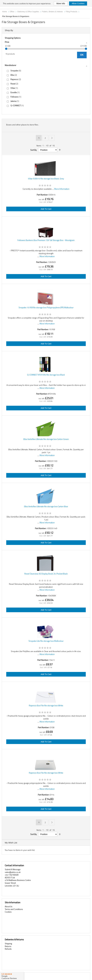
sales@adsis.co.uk (13, 872)
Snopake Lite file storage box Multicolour (46, 641)
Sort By (34, 150)
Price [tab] (7, 42)
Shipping (8, 944)
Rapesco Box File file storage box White (46, 706)
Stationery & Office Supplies (28, 12)
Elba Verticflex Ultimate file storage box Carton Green (46, 439)
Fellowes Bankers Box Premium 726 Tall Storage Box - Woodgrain (46, 240)
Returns (8, 946)
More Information (62, 189)
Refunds (8, 949)
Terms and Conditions (14, 909)
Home (5, 12)
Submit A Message (13, 869)
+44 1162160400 (12, 875)
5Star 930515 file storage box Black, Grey (46, 179)
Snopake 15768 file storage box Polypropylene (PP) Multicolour (46, 307)
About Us (9, 906)
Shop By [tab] (9, 30)
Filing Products (72, 12)
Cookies (8, 912)
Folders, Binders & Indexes (52, 12)
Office (12, 12)
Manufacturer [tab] (11, 65)
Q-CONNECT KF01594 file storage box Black (46, 375)
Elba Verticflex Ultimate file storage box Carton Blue (46, 506)
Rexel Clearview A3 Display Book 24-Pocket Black (46, 574)
